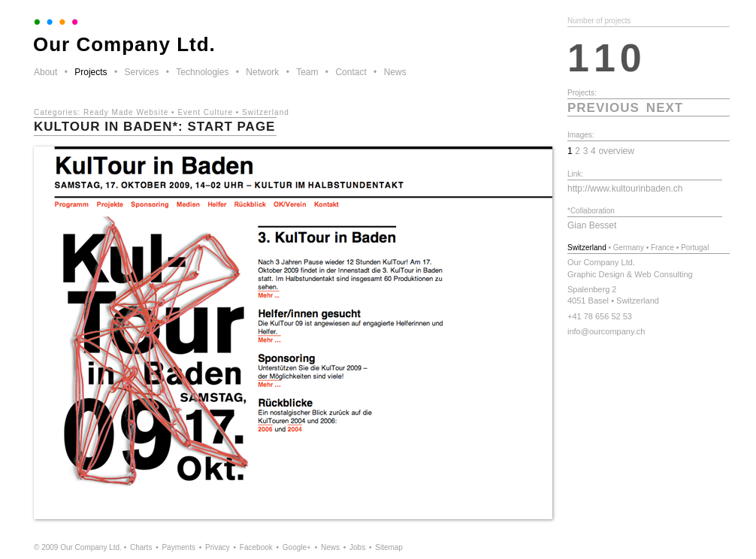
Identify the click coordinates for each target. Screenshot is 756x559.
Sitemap (389, 547)
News (395, 72)
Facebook (256, 547)
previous (603, 108)
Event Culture (205, 112)
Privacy (218, 547)
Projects (91, 72)
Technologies (202, 72)
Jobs (357, 547)
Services (141, 72)
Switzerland (266, 112)
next (665, 108)
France (662, 248)
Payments (178, 547)
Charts (141, 547)
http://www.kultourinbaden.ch (625, 189)
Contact (351, 72)
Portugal (695, 248)
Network (262, 72)
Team (307, 72)
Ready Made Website (126, 112)
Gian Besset (592, 225)
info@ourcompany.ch (606, 331)
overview (616, 151)
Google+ (297, 547)
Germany (629, 248)
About (45, 72)
